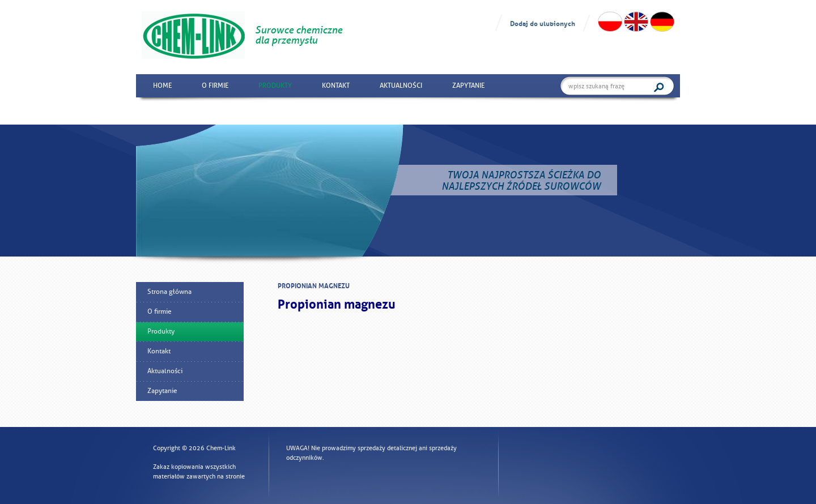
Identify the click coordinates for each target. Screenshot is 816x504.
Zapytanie (468, 86)
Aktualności (401, 86)
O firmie (215, 86)
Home (162, 86)
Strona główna (169, 292)
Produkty (275, 86)
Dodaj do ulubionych (543, 23)
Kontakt (336, 86)
